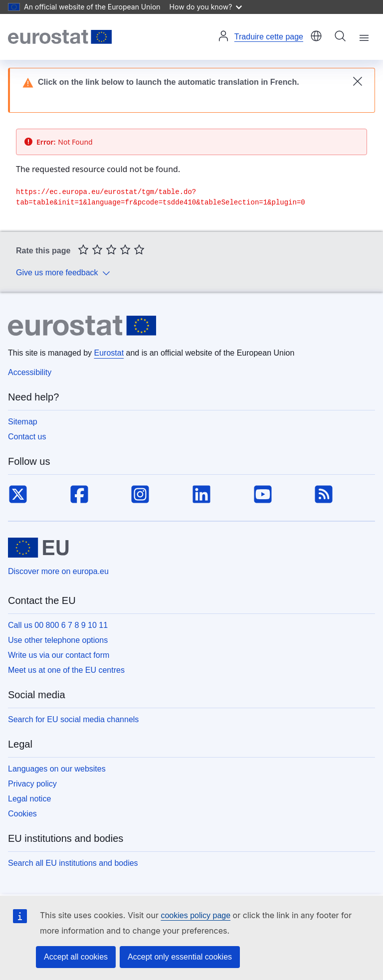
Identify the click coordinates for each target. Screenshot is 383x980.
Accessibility (30, 372)
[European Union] (38, 548)
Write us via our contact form (59, 655)
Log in (223, 36)
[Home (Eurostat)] (60, 37)
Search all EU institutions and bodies (73, 863)
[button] (316, 37)
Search (340, 36)
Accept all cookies (76, 957)
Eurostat (109, 353)
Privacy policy (32, 784)
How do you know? (206, 7)
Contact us (27, 437)
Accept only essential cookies (180, 957)
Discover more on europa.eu (58, 571)
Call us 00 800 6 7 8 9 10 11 (58, 625)
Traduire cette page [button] (269, 37)
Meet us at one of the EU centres (66, 670)
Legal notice (29, 799)
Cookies (22, 814)
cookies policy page (195, 915)
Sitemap (23, 422)
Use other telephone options (58, 640)
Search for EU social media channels (73, 719)
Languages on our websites (57, 769)
